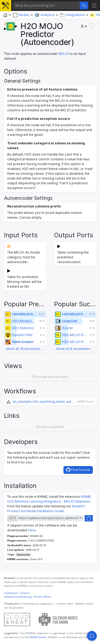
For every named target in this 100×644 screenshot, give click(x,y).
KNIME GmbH (37, 637)
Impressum (11, 593)
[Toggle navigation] (94, 5)
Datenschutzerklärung (18, 597)
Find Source (78, 470)
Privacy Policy (43, 597)
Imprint (25, 593)
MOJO (64, 54)
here (32, 530)
